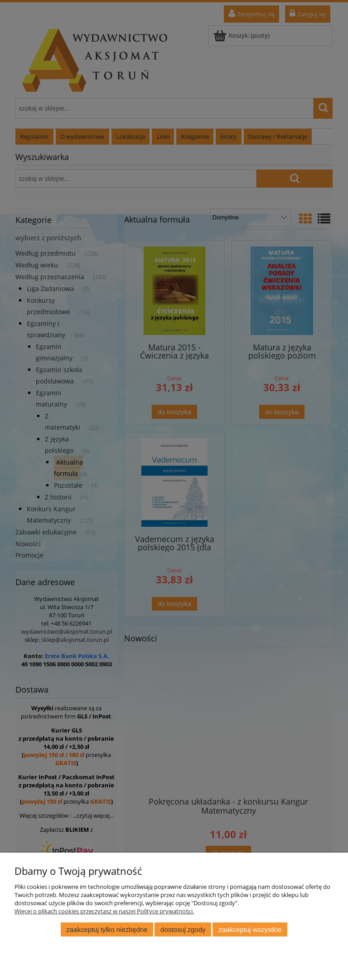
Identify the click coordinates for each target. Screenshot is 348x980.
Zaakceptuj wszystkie (250, 929)
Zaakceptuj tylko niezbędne (107, 929)
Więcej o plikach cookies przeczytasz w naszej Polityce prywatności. (104, 911)
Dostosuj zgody (183, 929)
